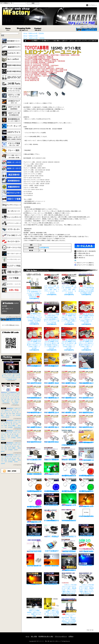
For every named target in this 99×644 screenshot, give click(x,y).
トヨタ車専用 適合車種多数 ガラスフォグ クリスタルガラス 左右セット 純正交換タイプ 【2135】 (69, 454)
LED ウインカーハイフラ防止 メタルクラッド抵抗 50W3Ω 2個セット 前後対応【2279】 (87, 546)
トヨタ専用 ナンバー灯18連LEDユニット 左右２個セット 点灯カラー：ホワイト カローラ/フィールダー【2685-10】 (69, 407)
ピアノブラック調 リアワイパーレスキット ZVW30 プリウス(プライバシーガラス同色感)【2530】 (86, 530)
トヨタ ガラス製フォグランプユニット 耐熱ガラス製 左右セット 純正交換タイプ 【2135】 (34, 454)
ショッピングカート (87, 29)
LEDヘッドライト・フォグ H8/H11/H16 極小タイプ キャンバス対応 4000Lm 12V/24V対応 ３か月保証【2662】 (69, 611)
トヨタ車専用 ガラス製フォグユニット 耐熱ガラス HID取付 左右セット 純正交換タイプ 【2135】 (52, 454)
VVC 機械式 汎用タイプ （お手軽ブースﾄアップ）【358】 (52, 531)
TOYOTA (41, 33)
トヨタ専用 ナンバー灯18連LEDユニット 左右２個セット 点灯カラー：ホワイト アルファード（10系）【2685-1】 (52, 377)
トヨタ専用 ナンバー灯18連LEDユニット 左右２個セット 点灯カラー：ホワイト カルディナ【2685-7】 (86, 392)
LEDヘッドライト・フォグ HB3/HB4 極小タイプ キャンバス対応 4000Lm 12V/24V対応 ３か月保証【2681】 (86, 284)
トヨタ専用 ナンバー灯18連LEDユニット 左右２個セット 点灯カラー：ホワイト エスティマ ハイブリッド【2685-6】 (69, 392)
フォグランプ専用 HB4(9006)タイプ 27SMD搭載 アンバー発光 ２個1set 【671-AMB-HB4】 (34, 516)
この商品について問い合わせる (85, 255)
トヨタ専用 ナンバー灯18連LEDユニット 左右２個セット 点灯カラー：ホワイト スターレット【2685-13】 (52, 421)
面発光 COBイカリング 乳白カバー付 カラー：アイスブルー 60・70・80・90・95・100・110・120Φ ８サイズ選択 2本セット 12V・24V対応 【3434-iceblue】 (70, 485)
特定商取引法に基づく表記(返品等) (86, 251)
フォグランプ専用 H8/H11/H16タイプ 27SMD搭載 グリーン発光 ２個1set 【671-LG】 (52, 469)
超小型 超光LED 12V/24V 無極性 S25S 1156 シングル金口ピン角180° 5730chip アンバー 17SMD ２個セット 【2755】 (52, 360)
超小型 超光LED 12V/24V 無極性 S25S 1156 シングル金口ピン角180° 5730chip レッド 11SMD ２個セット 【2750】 (34, 338)
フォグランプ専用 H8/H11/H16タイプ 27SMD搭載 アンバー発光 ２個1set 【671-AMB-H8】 (87, 500)
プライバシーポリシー (61, 636)
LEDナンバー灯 (33, 33)
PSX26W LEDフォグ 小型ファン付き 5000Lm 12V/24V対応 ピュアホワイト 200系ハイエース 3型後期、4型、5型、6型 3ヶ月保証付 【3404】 (35, 469)
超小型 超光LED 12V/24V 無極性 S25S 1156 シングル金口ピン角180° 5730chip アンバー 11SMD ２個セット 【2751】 (34, 360)
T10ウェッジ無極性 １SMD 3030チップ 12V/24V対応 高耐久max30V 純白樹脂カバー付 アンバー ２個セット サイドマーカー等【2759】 (86, 436)
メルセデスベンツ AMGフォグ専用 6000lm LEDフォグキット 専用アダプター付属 (34, 607)
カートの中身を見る (11, 318)
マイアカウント (93, 5)
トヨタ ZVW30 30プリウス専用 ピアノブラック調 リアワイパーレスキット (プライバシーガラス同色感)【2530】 (11, 371)
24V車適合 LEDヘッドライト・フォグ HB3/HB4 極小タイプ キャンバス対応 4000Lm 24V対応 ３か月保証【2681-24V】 (34, 312)
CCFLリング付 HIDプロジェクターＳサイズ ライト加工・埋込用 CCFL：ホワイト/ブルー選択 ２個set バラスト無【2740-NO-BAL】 (69, 583)
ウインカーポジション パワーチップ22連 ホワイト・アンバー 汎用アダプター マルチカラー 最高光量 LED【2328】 (52, 560)
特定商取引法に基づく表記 (46, 636)
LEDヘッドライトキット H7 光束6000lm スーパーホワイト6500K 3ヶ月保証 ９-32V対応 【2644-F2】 (34, 286)
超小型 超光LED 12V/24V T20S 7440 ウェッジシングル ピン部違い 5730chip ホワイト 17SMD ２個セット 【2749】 (69, 360)
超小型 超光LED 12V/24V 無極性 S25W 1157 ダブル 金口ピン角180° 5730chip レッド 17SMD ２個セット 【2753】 (69, 338)
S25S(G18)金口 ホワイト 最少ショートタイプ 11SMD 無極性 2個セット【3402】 (86, 454)
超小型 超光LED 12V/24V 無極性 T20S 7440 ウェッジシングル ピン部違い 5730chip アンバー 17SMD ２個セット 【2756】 (69, 312)
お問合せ (38, 29)
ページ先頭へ (90, 630)
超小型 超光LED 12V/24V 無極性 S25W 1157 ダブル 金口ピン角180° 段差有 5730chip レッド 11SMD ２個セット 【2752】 (52, 338)
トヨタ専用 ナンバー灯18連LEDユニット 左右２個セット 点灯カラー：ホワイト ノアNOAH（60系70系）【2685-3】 (86, 377)
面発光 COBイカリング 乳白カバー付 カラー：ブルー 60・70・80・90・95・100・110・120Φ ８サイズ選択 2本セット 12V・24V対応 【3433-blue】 (11, 424)
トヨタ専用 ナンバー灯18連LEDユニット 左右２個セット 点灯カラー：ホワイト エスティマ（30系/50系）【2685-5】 (52, 392)
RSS (9, 471)
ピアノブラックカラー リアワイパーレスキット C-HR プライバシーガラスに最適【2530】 (34, 530)
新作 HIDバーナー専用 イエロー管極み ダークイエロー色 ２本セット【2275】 (52, 607)
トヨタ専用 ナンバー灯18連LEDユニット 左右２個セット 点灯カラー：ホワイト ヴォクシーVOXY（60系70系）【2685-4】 (34, 392)
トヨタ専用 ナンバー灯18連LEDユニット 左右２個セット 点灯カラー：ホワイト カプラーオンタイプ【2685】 (34, 377)
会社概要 (4, 306)
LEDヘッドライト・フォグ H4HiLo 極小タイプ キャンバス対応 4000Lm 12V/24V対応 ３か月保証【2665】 (69, 562)
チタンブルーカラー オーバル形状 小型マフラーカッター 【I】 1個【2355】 (52, 545)
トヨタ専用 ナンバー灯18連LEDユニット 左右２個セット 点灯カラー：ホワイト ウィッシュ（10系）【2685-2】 (69, 377)
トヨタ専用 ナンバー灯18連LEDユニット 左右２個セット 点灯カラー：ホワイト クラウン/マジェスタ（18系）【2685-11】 (86, 407)
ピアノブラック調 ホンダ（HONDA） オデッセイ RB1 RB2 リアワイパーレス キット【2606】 (70, 284)
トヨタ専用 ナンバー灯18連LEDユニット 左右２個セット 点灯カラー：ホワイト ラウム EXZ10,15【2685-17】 (52, 436)
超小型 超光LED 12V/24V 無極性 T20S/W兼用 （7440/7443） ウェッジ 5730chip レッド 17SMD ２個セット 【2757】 (86, 312)
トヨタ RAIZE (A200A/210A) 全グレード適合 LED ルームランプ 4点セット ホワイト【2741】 (69, 438)
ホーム (8, 29)
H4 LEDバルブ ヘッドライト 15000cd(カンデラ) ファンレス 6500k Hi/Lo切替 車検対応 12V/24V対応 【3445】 (52, 515)
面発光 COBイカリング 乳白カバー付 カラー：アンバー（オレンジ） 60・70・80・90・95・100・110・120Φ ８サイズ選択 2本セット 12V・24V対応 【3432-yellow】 (35, 485)
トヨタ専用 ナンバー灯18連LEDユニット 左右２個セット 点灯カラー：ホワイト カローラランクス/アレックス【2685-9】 (52, 407)
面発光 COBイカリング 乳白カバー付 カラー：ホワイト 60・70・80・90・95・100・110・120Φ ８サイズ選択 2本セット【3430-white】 (6, 394)
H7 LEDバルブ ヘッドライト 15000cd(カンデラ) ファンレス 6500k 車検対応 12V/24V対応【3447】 (86, 513)
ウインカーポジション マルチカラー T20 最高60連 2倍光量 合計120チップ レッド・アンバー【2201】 (34, 560)
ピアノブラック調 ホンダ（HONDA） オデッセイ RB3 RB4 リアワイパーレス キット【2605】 (52, 284)
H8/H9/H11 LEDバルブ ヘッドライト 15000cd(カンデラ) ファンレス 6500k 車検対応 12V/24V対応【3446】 (69, 515)
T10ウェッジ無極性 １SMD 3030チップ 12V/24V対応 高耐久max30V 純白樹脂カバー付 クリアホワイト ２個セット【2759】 (52, 312)
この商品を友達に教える (83, 253)
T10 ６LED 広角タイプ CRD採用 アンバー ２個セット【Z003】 (34, 579)
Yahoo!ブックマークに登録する (85, 263)
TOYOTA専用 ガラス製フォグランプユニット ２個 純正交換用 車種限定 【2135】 (69, 546)
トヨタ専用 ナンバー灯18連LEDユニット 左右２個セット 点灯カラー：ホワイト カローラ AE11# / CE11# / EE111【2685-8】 (34, 407)
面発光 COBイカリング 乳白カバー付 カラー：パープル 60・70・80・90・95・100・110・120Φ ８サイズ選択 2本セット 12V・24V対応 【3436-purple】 (35, 500)
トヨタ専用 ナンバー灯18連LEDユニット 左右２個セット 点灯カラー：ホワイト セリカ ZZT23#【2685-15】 (86, 421)
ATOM (14, 471)
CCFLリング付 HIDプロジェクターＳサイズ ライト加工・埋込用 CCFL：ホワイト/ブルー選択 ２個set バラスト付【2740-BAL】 (86, 583)
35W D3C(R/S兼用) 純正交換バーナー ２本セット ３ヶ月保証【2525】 (35, 546)
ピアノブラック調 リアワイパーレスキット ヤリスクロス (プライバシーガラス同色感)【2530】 (52, 500)
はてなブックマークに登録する (85, 265)
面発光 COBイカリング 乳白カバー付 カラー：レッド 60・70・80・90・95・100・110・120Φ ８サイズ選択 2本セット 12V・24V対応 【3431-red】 (15, 395)
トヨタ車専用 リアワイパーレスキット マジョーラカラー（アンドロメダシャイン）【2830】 (86, 361)
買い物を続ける (81, 258)
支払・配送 (34, 636)
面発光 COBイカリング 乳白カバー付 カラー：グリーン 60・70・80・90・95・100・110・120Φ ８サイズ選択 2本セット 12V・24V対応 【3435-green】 (87, 485)
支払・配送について (24, 29)
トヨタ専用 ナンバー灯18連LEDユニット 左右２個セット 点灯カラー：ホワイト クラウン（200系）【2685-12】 (34, 421)
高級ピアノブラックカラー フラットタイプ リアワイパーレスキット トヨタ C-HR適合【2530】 (52, 579)
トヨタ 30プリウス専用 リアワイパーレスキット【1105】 (69, 531)
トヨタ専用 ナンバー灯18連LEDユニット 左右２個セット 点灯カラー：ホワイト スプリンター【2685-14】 (69, 421)
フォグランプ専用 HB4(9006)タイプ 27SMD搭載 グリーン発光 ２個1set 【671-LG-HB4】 (69, 500)
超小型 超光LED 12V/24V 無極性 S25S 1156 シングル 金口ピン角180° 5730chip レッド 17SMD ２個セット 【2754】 (86, 338)
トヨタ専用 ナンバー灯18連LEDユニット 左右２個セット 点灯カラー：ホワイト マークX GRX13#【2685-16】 (34, 436)
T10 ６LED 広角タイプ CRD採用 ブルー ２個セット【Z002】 (87, 560)
